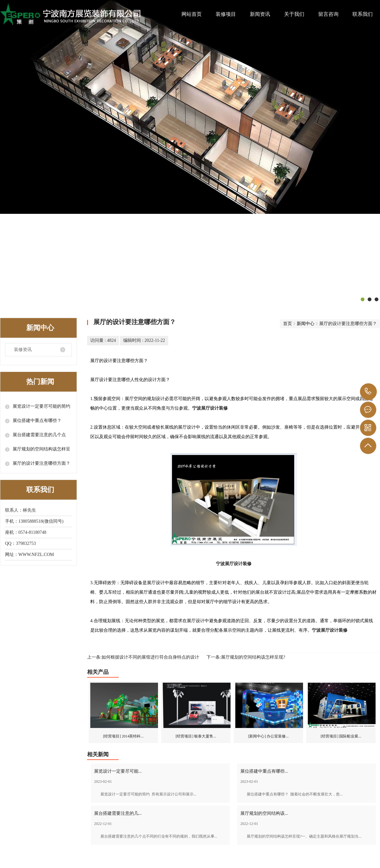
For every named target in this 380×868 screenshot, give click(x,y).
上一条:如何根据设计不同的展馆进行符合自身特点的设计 (143, 657)
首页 (288, 324)
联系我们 (363, 14)
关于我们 (294, 14)
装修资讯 (23, 350)
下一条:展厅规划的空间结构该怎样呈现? (246, 657)
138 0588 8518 (368, 392)
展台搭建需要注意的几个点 (39, 435)
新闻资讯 (260, 14)
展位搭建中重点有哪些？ (37, 421)
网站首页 (192, 14)
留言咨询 (328, 14)
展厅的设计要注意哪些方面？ (41, 463)
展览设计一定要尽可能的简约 (41, 406)
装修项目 (226, 14)
